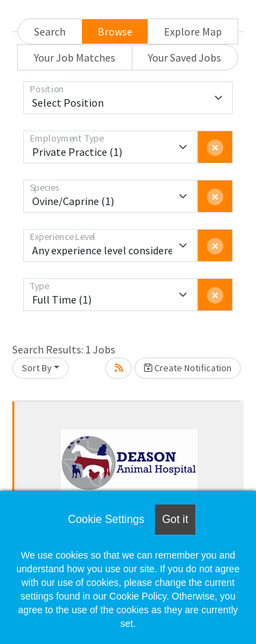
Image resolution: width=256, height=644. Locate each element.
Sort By (37, 368)
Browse (115, 31)
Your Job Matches (75, 57)
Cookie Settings (106, 519)
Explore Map (193, 31)
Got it (175, 519)
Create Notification (188, 368)
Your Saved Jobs (185, 57)
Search (50, 31)
